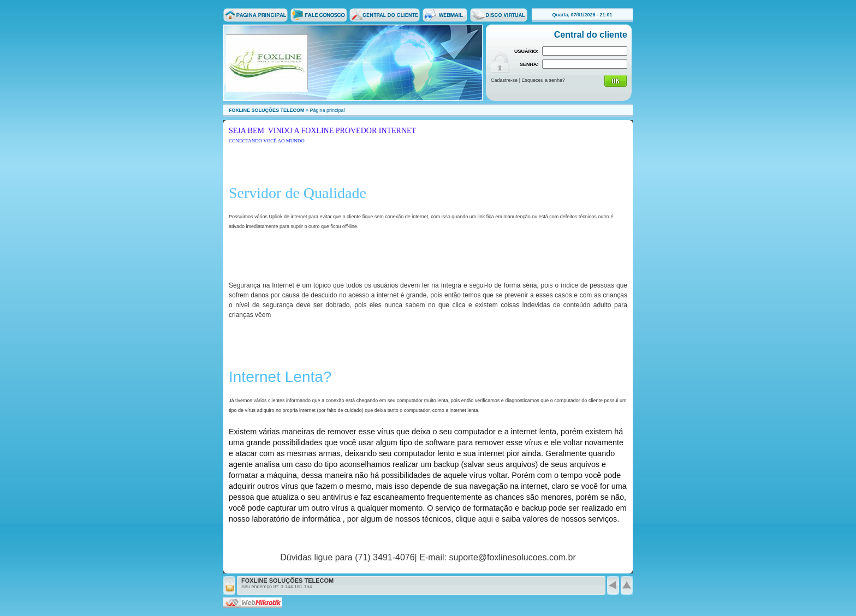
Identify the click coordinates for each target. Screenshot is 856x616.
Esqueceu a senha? (543, 80)
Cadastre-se (504, 80)
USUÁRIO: (527, 51)
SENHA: (529, 64)
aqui (486, 519)
